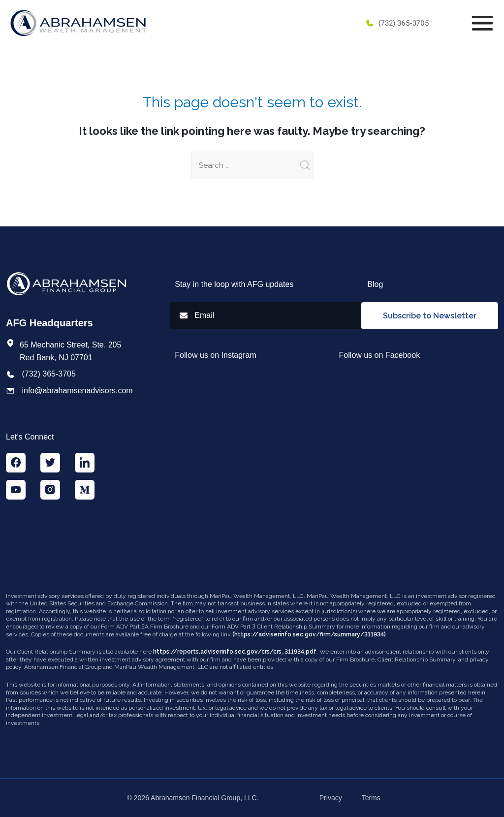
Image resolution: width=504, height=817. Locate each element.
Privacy (331, 798)
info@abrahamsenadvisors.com (77, 391)
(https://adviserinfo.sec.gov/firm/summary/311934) (309, 634)
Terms (371, 798)
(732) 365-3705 (397, 23)
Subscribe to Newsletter (430, 316)
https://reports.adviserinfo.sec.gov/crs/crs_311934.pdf (235, 652)
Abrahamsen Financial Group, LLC (204, 798)
